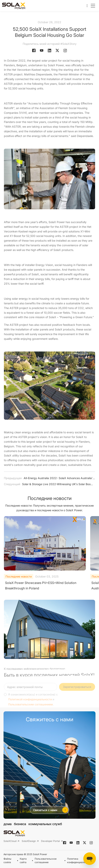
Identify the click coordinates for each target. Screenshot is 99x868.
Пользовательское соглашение (46, 860)
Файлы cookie (7, 860)
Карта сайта (23, 860)
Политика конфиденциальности (79, 860)
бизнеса (20, 824)
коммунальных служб (45, 824)
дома (8, 824)
